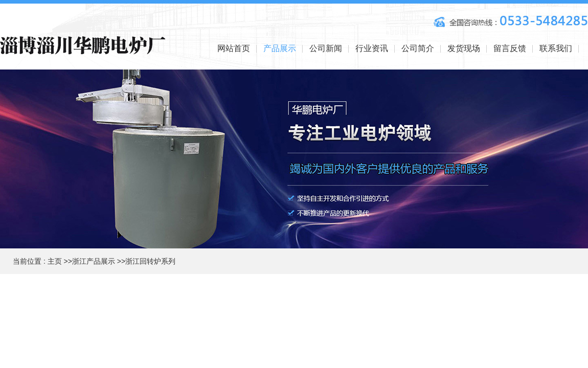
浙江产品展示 (94, 261)
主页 (55, 261)
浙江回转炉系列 (150, 261)
